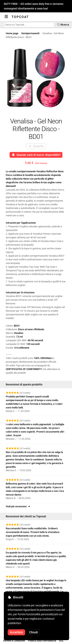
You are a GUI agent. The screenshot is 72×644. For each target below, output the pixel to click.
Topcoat (20, 17)
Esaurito (36, 146)
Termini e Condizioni (14, 641)
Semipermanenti (30, 33)
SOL (61, 641)
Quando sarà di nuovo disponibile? (36, 155)
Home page (12, 33)
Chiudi (34, 632)
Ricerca (63, 25)
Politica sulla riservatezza (42, 641)
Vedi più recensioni (18, 506)
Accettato (16, 632)
